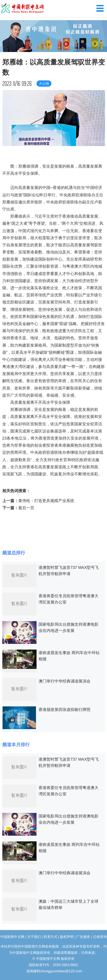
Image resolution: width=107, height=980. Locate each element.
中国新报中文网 (23, 9)
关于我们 (34, 937)
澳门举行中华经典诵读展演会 (64, 681)
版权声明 (67, 937)
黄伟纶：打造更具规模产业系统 (46, 501)
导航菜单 (100, 8)
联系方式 (51, 937)
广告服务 (83, 937)
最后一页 (26, 508)
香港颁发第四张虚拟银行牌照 (64, 709)
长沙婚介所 (1, 968)
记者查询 (100, 937)
